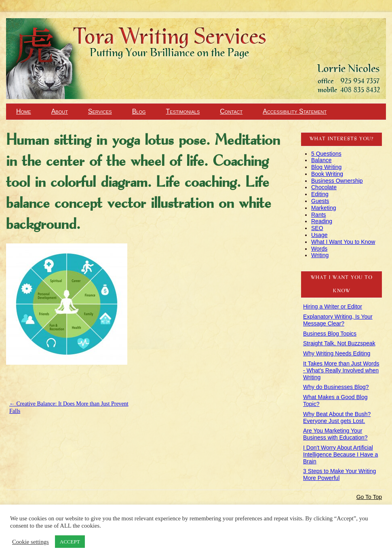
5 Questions (326, 154)
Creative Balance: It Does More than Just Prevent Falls (69, 407)
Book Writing (327, 174)
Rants (319, 215)
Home (24, 111)
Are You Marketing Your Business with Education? (335, 434)
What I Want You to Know (343, 242)
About (60, 111)
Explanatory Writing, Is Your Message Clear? (338, 320)
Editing (320, 194)
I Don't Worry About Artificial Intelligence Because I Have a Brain (340, 454)
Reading (322, 221)
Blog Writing (326, 167)
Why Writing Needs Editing (337, 353)
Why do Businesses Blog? (336, 387)
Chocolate (324, 187)
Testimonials (183, 111)
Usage (319, 235)
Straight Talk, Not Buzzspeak (339, 343)
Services (100, 111)
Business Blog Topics (330, 334)
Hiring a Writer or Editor (333, 306)
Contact (231, 111)
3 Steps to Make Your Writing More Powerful (339, 474)
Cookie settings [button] (31, 542)
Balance (321, 160)
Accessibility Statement (295, 111)
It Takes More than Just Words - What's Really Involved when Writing (341, 370)
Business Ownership (337, 181)
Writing (320, 255)
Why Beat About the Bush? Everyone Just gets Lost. (337, 417)
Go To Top (369, 497)
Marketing (324, 208)
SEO (317, 228)
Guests (320, 201)
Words (319, 249)
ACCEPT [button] (70, 542)
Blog (139, 111)
